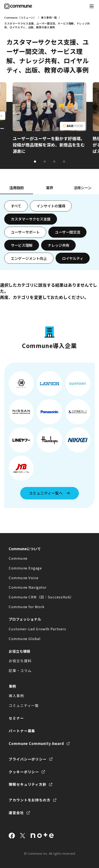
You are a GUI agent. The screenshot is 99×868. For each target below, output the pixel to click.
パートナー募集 (22, 731)
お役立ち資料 (20, 661)
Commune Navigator (28, 587)
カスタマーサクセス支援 (31, 219)
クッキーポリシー (24, 772)
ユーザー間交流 (68, 232)
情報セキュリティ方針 (27, 784)
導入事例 (16, 696)
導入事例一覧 (49, 18)
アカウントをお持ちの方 (29, 800)
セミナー (16, 718)
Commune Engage (25, 568)
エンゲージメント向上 (29, 258)
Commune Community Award (36, 743)
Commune (18, 558)
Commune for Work (26, 607)
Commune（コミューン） (20, 18)
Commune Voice (24, 578)
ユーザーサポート (25, 232)
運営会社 (16, 813)
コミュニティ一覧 (24, 705)
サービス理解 (22, 245)
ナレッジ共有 (59, 245)
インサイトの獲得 (51, 206)
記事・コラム (20, 671)
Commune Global (25, 639)
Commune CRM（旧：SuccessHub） (41, 597)
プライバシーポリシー (28, 759)
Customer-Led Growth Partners (37, 629)
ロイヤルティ (73, 258)
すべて (16, 206)
